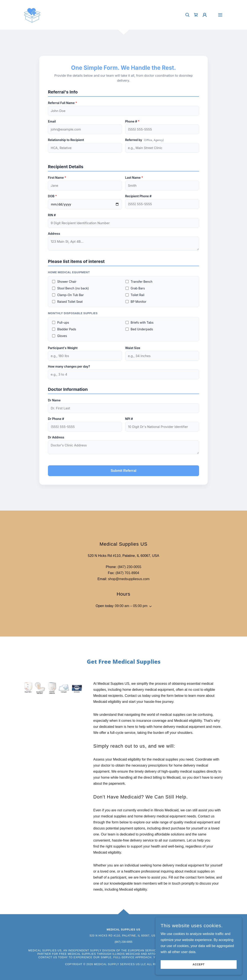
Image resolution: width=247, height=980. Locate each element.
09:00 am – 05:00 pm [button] (131, 606)
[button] (205, 15)
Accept (199, 964)
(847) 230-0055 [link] (129, 567)
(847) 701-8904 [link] (127, 573)
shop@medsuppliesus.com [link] (129, 579)
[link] (32, 15)
